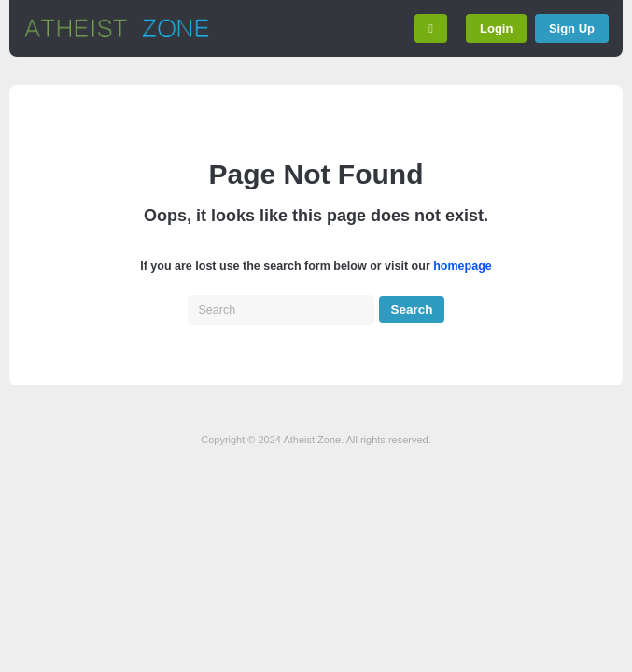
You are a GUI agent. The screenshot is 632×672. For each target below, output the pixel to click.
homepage (463, 266)
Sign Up (572, 28)
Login (496, 28)
